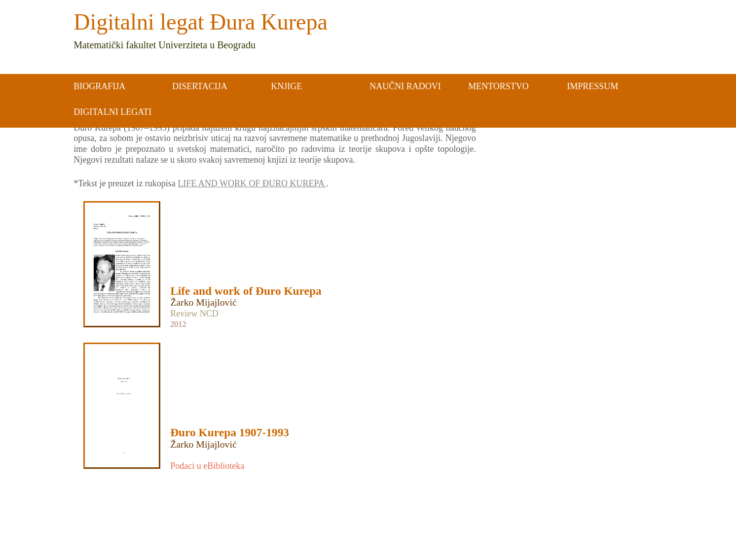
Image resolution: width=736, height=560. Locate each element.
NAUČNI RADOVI (405, 86)
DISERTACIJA (200, 86)
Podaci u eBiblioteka (207, 466)
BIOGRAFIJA (99, 86)
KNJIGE (286, 86)
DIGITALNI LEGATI (112, 112)
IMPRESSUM (592, 86)
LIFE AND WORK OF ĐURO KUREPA (252, 183)
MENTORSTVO (498, 86)
